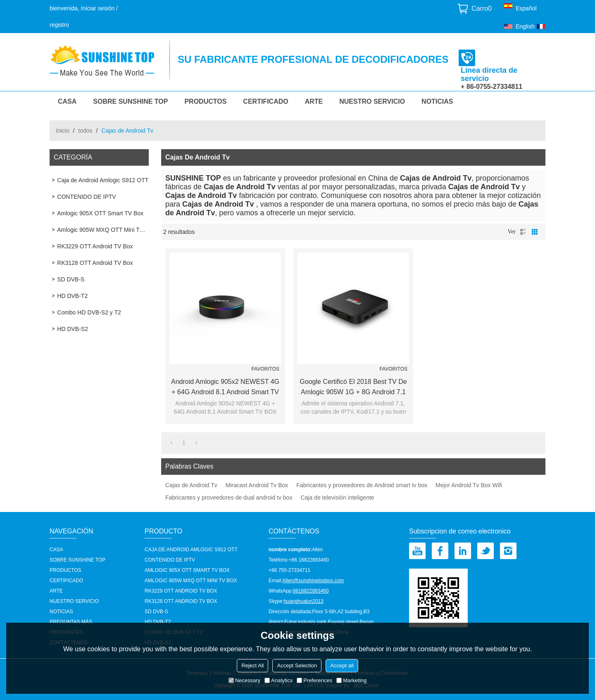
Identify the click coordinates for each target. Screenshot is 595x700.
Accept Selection (297, 665)
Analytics (278, 680)
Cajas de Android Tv (191, 485)
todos (85, 131)
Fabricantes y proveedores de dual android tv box (229, 498)
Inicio (63, 131)
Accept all (342, 665)
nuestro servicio (372, 101)
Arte (314, 101)
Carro (482, 8)
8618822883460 (311, 591)
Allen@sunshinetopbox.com (313, 581)
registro (59, 25)
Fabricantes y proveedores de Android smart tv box (362, 485)
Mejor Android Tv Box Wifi (469, 485)
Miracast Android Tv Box (257, 485)
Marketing (351, 680)
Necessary (244, 680)
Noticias (437, 101)
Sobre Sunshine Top (130, 101)
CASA (67, 101)
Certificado (265, 101)
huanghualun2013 (304, 601)
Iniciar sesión (98, 8)
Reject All (252, 665)
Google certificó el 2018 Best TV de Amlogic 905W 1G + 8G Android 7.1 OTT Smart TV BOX (353, 388)
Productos (205, 101)
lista (523, 232)
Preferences (314, 680)
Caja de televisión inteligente (337, 498)
